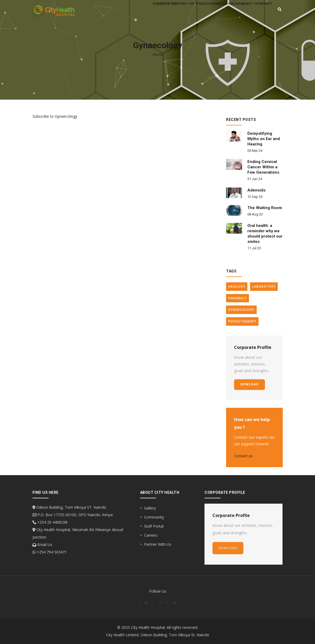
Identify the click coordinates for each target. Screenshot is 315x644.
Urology (237, 286)
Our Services (148, 12)
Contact (261, 12)
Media (205, 12)
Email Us (44, 545)
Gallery (150, 508)
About (240, 12)
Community (154, 517)
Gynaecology (241, 310)
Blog (222, 12)
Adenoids (256, 190)
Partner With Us (158, 544)
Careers (151, 535)
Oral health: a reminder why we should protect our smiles (265, 234)
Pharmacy (238, 298)
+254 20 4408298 (52, 522)
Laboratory (264, 286)
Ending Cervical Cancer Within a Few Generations (263, 167)
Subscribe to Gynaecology (55, 116)
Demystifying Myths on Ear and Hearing (264, 139)
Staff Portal (154, 526)
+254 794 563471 (51, 552)
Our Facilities (179, 12)
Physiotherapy (242, 321)
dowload (249, 384)
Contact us (243, 456)
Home (123, 12)
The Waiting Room (265, 208)
